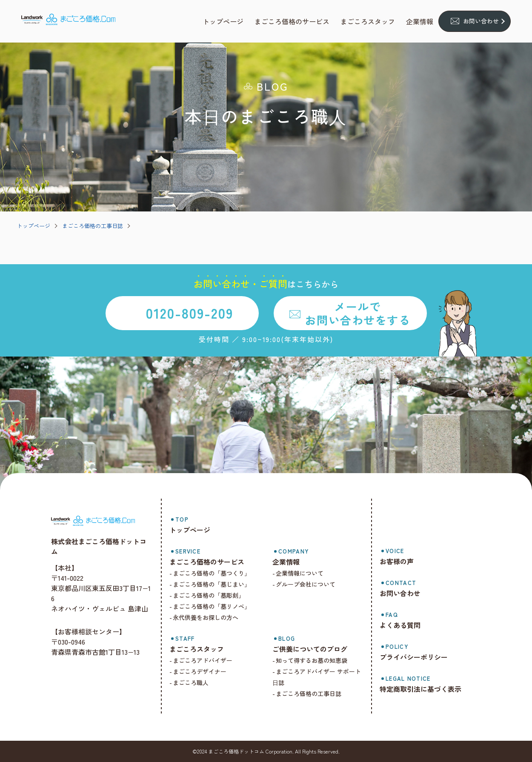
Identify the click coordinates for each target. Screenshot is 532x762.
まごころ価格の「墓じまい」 (217, 584)
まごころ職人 (196, 682)
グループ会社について (309, 584)
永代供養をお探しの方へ (211, 617)
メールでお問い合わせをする (358, 313)
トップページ (34, 226)
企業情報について (303, 573)
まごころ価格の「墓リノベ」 (217, 606)
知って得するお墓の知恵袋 (315, 660)
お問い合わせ (481, 21)
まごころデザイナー (205, 671)
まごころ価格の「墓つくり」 (217, 573)
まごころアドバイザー (208, 660)
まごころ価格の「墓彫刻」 (214, 595)
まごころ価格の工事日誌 (93, 226)
